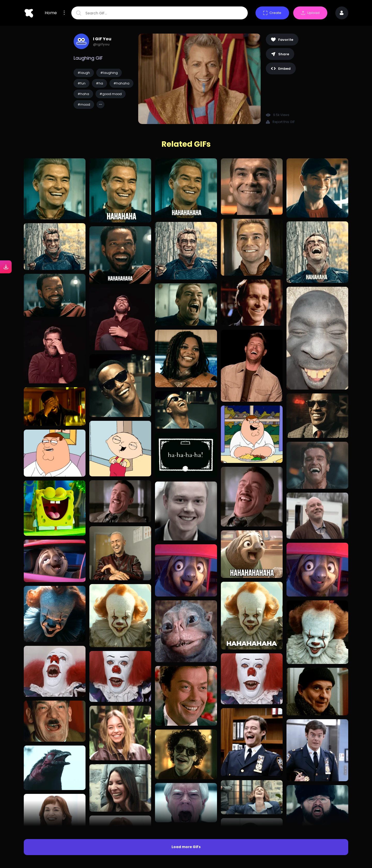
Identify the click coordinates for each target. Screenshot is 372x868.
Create (272, 13)
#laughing (109, 73)
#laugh (84, 73)
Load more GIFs (186, 847)
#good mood (111, 94)
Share (280, 54)
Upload (310, 13)
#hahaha (121, 83)
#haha (83, 94)
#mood (84, 104)
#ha (99, 83)
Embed (281, 69)
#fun (82, 83)
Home (51, 13)
